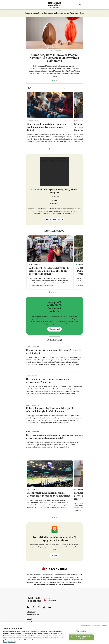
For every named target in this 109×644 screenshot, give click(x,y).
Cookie (29, 621)
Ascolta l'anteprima (56, 219)
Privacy (29, 619)
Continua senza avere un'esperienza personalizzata (94, 625)
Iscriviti (54, 555)
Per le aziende (33, 614)
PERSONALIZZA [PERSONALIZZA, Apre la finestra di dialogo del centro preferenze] (81, 631)
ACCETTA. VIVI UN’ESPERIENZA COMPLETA (81, 637)
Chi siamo (31, 612)
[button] (28, 5)
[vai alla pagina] (54, 33)
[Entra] (80, 5)
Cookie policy (12, 642)
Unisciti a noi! (55, 329)
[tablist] (54, 80)
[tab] (52, 81)
